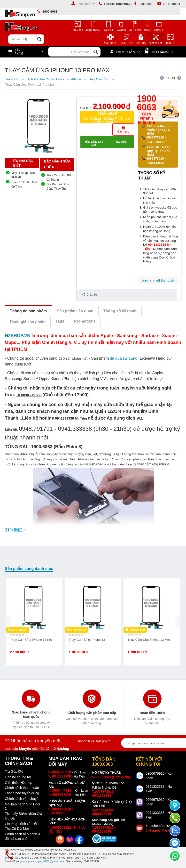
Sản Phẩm (19, 52)
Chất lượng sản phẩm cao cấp (92, 713)
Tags (60, 321)
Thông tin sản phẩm (28, 311)
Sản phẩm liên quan (75, 311)
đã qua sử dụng (124, 358)
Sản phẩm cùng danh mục (29, 569)
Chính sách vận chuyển (23, 799)
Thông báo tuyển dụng (22, 793)
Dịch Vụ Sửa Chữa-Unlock (45, 79)
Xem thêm (14, 529)
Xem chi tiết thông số (158, 280)
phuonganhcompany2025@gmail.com (42, 861)
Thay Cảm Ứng (99, 79)
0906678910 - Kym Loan (160, 776)
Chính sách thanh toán (22, 788)
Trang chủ (12, 79)
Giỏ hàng (123, 132)
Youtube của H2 (160, 828)
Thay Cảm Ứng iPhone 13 (87, 640)
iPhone (76, 79)
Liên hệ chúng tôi (18, 777)
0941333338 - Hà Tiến (159, 789)
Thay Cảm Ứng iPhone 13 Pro (31, 640)
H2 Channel (169, 4)
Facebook (143, 4)
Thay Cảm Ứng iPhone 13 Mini (149, 640)
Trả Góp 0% (14, 771)
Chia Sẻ (89, 295)
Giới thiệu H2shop (19, 783)
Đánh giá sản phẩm (28, 322)
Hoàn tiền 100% (152, 713)
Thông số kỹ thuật (120, 311)
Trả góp (121, 142)
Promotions (85, 321)
